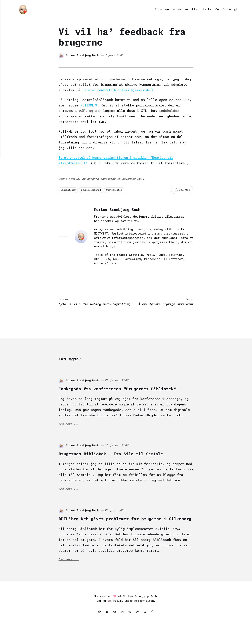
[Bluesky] (115, 633)
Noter (177, 9)
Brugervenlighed (94, 190)
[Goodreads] (155, 633)
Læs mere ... (70, 437)
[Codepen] (131, 633)
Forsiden (162, 9)
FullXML (88, 106)
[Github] (148, 633)
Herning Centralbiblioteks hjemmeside (119, 90)
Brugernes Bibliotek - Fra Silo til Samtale (125, 467)
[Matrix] (123, 633)
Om (217, 9)
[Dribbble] (139, 633)
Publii (118, 622)
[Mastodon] (98, 633)
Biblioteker (69, 190)
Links (207, 9)
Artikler (192, 9)
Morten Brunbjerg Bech (83, 55)
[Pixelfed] (106, 633)
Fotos (227, 9)
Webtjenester (120, 190)
